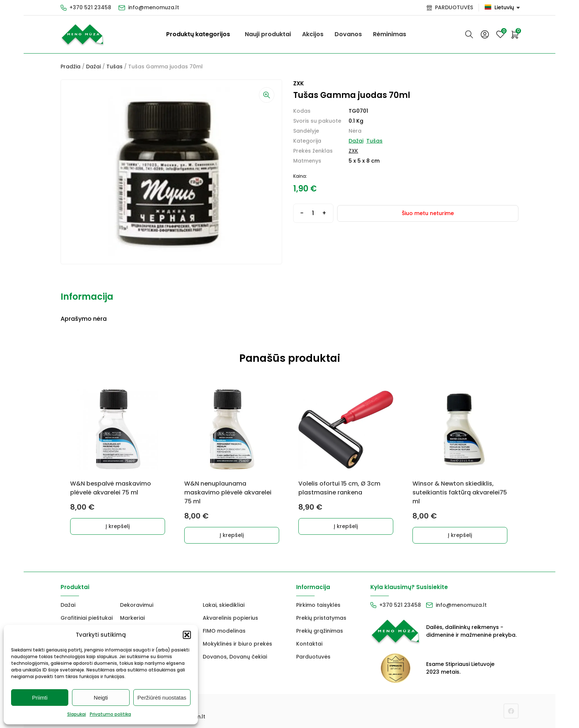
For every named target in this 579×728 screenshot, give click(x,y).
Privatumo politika (110, 714)
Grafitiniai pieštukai (87, 618)
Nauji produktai (268, 34)
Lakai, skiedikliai (224, 605)
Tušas (114, 67)
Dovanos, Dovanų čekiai (235, 657)
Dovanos (348, 34)
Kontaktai (309, 644)
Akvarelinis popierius (230, 618)
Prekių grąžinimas (320, 631)
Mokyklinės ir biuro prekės (237, 644)
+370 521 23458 (90, 7)
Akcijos (313, 34)
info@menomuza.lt (154, 7)
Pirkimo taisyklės (318, 605)
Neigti (101, 698)
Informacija (87, 297)
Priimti (40, 698)
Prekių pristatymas (321, 618)
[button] (187, 635)
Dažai (93, 67)
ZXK (353, 151)
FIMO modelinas (224, 631)
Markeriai (132, 618)
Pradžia (71, 67)
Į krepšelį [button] (118, 526)
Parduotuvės (313, 657)
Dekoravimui (137, 605)
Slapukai (77, 714)
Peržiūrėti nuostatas (162, 698)
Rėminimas (390, 34)
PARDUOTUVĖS (454, 7)
